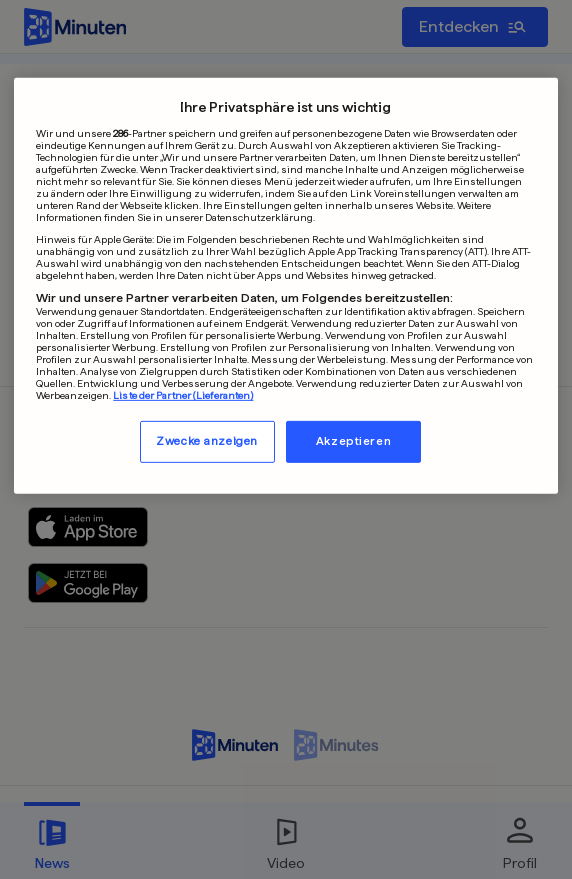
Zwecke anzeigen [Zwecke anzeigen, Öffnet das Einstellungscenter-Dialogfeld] (207, 441)
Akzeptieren (353, 441)
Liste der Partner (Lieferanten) (183, 395)
